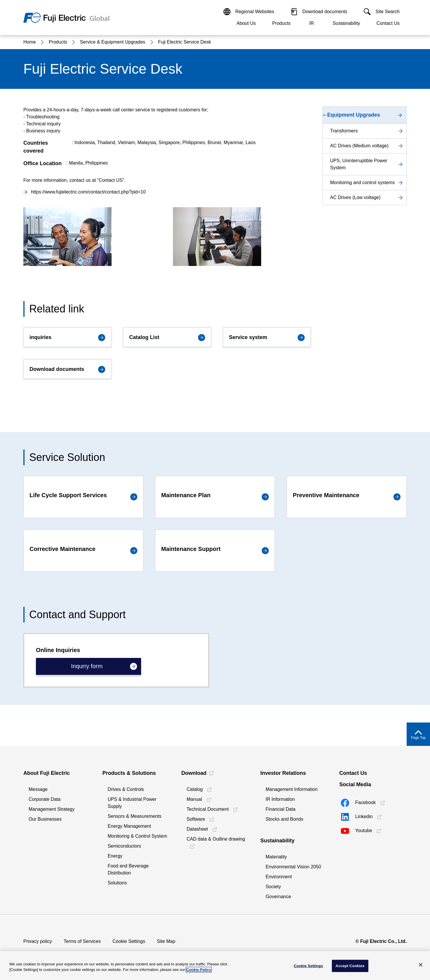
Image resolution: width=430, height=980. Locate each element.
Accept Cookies (350, 966)
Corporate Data (45, 799)
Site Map (166, 941)
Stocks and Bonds (284, 819)
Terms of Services (82, 941)
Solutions (117, 883)
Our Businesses (45, 819)
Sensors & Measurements (134, 816)
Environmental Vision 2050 (293, 867)
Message (38, 789)
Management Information (292, 789)
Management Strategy (52, 809)
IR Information (280, 799)
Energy (115, 856)
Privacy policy (38, 941)
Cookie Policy (199, 970)
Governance (278, 897)
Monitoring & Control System (137, 836)
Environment (279, 877)
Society (273, 887)
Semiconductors (124, 846)
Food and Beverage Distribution (128, 869)
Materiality (276, 857)
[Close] (421, 965)
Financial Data (280, 809)
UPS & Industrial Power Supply (132, 803)
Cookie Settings (129, 941)
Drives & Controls (126, 789)
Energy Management (129, 826)
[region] (215, 966)
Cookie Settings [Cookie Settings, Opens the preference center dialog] (308, 966)
